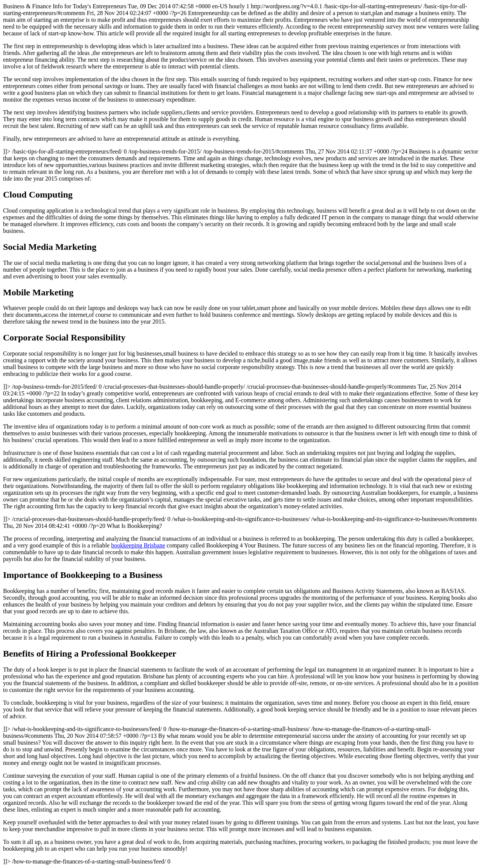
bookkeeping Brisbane (138, 545)
